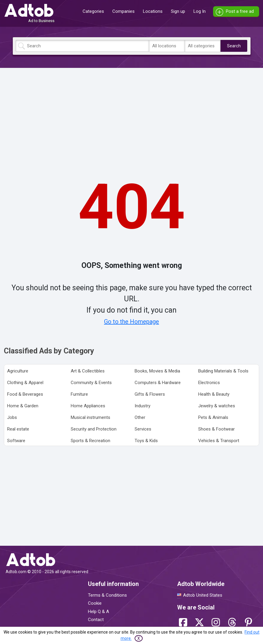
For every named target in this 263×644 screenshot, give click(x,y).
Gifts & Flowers (150, 394)
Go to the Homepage (131, 322)
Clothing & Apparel (25, 383)
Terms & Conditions (107, 595)
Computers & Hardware (158, 383)
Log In (200, 11)
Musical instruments (90, 417)
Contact (96, 620)
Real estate (18, 429)
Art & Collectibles (88, 371)
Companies (123, 11)
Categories (93, 11)
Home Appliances (88, 406)
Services (143, 429)
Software (16, 441)
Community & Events (91, 383)
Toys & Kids (146, 441)
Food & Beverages (25, 394)
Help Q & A (99, 612)
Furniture (79, 394)
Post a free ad (240, 11)
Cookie (95, 603)
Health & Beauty (214, 394)
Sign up (178, 11)
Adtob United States (203, 595)
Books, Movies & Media (157, 371)
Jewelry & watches (217, 406)
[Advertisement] (132, 114)
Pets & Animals (213, 417)
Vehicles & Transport (219, 441)
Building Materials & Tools (223, 371)
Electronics (209, 383)
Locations (153, 11)
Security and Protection (94, 429)
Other (140, 417)
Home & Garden (23, 406)
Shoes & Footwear (216, 429)
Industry (142, 406)
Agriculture (18, 371)
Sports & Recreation (90, 441)
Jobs (12, 417)
